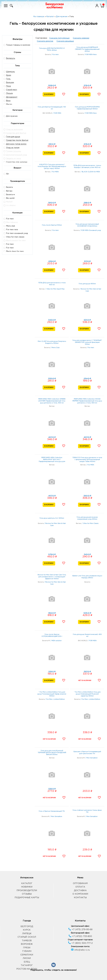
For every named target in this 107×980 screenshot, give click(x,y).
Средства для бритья (16, 133)
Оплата (80, 887)
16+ (6, 174)
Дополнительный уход (17, 155)
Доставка (80, 890)
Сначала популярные (59, 38)
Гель (8, 79)
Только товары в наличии (17, 45)
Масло (9, 104)
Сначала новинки (81, 38)
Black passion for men (15, 240)
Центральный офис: (80, 926)
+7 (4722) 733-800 (80, 936)
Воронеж (27, 944)
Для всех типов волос (16, 144)
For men (9, 219)
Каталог (27, 883)
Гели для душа (13, 137)
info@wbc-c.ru (80, 950)
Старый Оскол (27, 937)
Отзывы (27, 894)
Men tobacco (11, 222)
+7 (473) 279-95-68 (80, 930)
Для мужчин (11, 116)
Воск (8, 101)
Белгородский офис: (80, 933)
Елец (27, 962)
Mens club (9, 226)
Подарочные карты (27, 898)
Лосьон (9, 93)
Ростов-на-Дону (27, 969)
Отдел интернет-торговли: (80, 940)
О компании (80, 894)
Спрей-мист (12, 90)
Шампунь (10, 72)
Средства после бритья (17, 140)
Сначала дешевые (65, 41)
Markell (8, 202)
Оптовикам (80, 883)
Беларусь (11, 58)
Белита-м (9, 195)
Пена (8, 86)
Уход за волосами (14, 130)
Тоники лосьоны (14, 151)
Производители (27, 890)
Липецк (27, 934)
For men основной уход (16, 233)
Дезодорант (12, 97)
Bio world (9, 198)
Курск (27, 930)
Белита (8, 187)
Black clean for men (14, 251)
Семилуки (27, 955)
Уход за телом (13, 148)
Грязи (27, 948)
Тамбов (27, 941)
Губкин (27, 951)
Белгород (27, 926)
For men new (11, 230)
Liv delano (10, 205)
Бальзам (10, 83)
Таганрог (27, 965)
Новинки (27, 887)
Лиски (27, 958)
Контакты (80, 898)
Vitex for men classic (14, 237)
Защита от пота (13, 159)
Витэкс (8, 191)
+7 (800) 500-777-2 (80, 943)
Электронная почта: (80, 947)
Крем (9, 75)
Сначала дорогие (45, 41)
